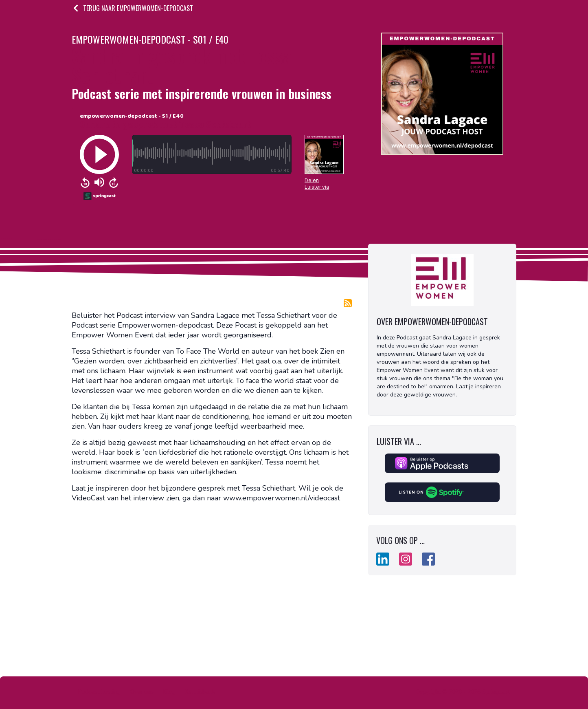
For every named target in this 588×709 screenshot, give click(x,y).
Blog (169, 692)
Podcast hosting (99, 692)
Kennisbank (200, 692)
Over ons (142, 692)
